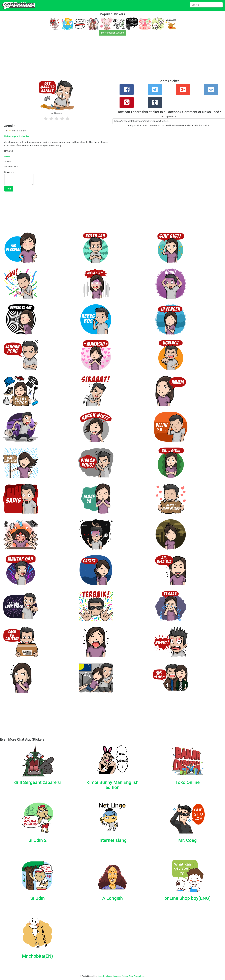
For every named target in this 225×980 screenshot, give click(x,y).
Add (9, 189)
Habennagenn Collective (17, 136)
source (7, 157)
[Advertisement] (86, 59)
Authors (125, 976)
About (100, 976)
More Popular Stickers (113, 33)
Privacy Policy (140, 976)
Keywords (117, 976)
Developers (108, 976)
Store (131, 976)
